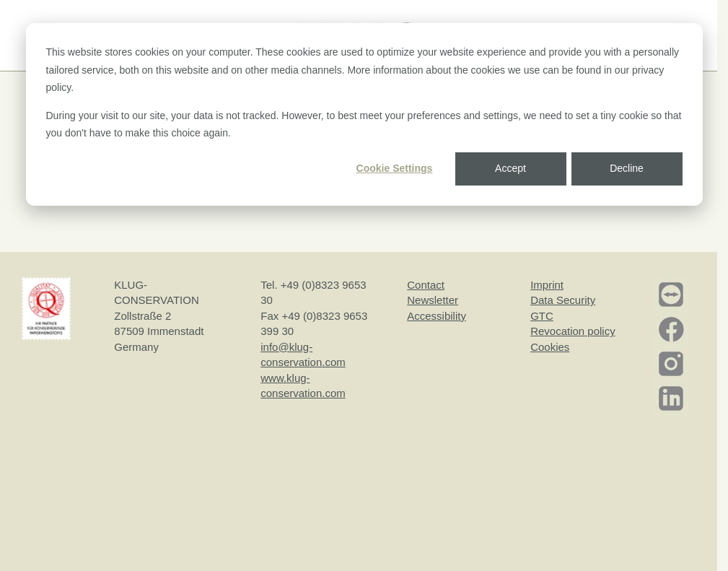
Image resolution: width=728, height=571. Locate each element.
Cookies (550, 347)
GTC (542, 316)
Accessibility (437, 316)
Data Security (563, 300)
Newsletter (433, 300)
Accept (510, 168)
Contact (426, 285)
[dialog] (364, 114)
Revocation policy (573, 331)
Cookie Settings (395, 168)
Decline (627, 168)
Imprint (547, 285)
